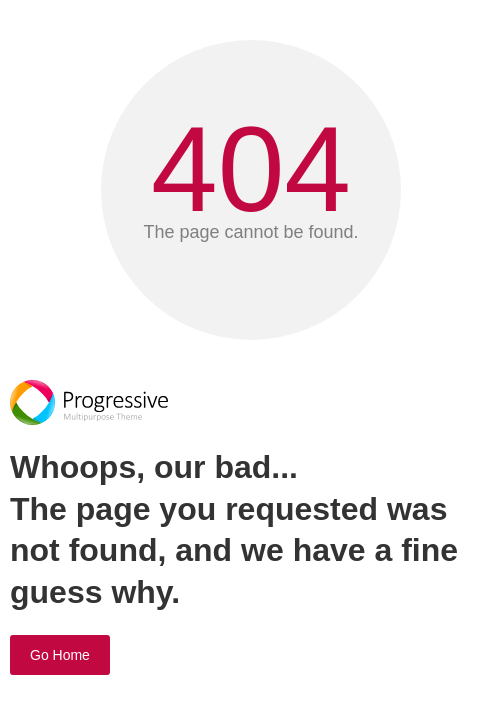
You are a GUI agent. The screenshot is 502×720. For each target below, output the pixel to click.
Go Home (60, 655)
